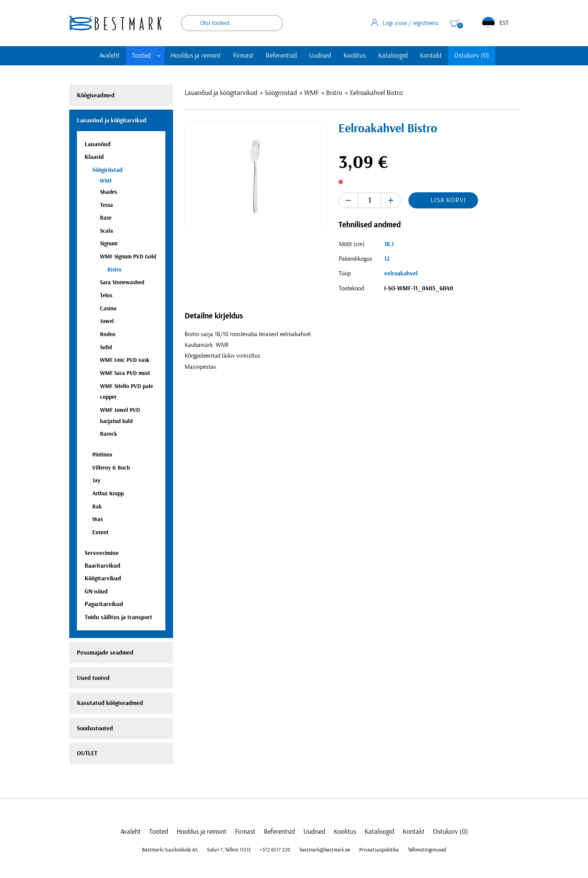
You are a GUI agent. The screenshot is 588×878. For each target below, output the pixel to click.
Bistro (334, 93)
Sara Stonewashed (122, 282)
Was (97, 519)
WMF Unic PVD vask (125, 360)
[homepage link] (115, 23)
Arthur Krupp (108, 494)
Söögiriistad (281, 93)
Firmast (243, 56)
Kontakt (431, 56)
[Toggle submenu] (159, 56)
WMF (311, 93)
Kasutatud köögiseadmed (110, 703)
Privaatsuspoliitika (379, 850)
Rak (97, 507)
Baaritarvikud (102, 566)
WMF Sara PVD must (125, 373)
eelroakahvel (401, 273)
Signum (109, 244)
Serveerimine (102, 553)
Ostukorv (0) (472, 56)
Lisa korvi (448, 200)
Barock (108, 434)
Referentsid (281, 56)
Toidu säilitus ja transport (118, 617)
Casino (108, 309)
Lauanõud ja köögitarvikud (221, 93)
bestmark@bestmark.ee (325, 850)
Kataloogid (393, 56)
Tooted (141, 56)
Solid (106, 347)
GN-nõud (96, 591)
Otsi (272, 23)
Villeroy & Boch (111, 468)
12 (387, 259)
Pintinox (102, 455)
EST (495, 23)
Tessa (107, 205)
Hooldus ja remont (196, 56)
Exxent (100, 532)
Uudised (320, 56)
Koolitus (355, 56)
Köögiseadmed (96, 95)
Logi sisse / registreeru (405, 23)
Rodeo (108, 334)
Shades (108, 192)
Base (106, 218)
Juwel (107, 321)
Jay (96, 481)
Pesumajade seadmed (105, 653)
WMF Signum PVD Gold (128, 257)
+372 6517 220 (275, 850)
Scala (107, 231)
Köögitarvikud (103, 578)
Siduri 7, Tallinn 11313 (229, 850)
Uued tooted (93, 678)
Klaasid (94, 157)
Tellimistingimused (427, 850)
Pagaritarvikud (104, 604)
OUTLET (87, 753)
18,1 (389, 244)
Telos (106, 296)
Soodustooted (95, 728)
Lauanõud (98, 144)
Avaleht (109, 56)
